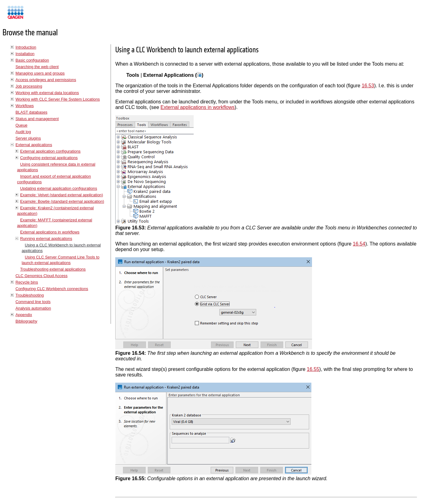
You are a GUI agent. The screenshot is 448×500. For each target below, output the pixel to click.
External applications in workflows (50, 232)
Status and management (37, 119)
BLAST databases (31, 112)
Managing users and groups (40, 73)
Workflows (25, 106)
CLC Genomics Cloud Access (42, 276)
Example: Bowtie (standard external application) (62, 201)
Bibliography (26, 321)
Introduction (26, 47)
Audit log (23, 132)
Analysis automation (33, 308)
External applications (34, 145)
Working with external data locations (47, 93)
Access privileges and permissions (46, 80)
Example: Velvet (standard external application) (61, 195)
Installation (25, 54)
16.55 (313, 369)
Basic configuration (32, 60)
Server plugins (28, 138)
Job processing (29, 86)
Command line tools (33, 302)
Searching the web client (37, 67)
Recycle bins (27, 282)
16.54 (359, 244)
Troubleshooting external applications (53, 269)
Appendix (24, 315)
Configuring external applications (49, 158)
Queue (21, 125)
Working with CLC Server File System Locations (58, 99)
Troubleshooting (30, 295)
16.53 (368, 86)
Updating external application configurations (59, 188)
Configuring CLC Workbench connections (52, 289)
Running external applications (46, 239)
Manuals (32, 15)
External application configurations (50, 151)
